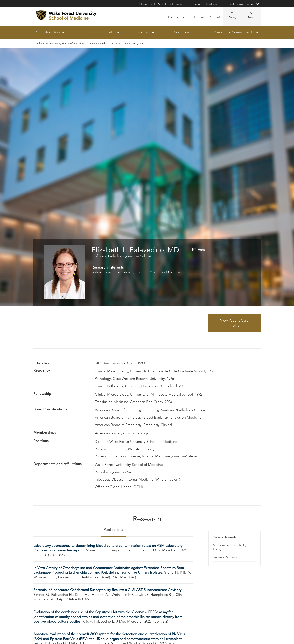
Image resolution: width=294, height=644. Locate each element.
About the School (48, 32)
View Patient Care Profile (234, 323)
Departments (182, 32)
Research (144, 32)
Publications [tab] (113, 530)
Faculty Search (178, 17)
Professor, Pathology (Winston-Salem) (121, 256)
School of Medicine (206, 4)
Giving (232, 16)
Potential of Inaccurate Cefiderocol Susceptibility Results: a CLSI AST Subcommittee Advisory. (108, 590)
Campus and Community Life (234, 32)
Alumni (215, 17)
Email (202, 250)
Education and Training (99, 32)
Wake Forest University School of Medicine (60, 43)
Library (199, 17)
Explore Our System (241, 4)
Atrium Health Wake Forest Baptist (161, 4)
